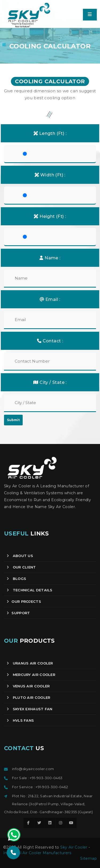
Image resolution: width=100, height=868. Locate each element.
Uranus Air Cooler (30, 663)
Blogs (16, 579)
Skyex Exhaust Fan (30, 709)
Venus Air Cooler (28, 686)
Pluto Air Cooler (28, 697)
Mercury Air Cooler (31, 675)
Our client (21, 567)
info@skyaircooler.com (33, 769)
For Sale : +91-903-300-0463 (37, 778)
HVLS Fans (20, 720)
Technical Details (30, 590)
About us (20, 556)
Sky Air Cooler (74, 847)
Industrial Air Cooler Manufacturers (37, 853)
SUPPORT (18, 613)
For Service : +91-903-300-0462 (40, 787)
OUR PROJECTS (24, 601)
